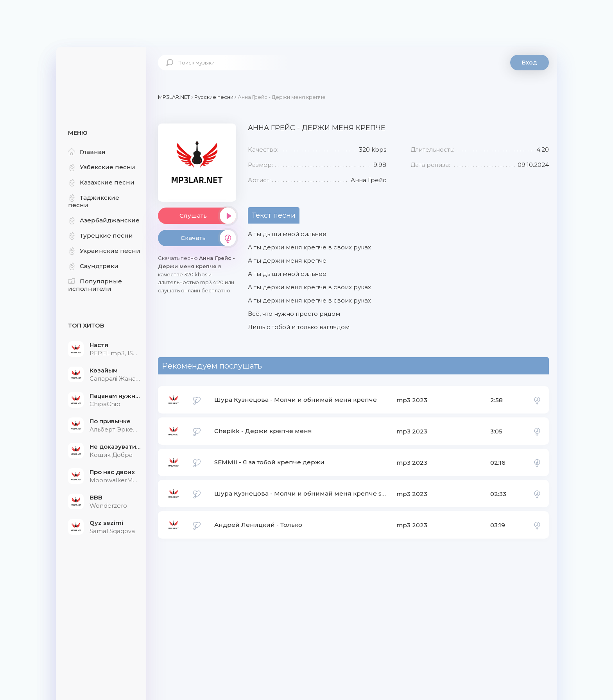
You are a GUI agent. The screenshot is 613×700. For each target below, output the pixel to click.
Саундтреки (93, 266)
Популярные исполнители (95, 285)
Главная (87, 152)
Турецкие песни (100, 235)
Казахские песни (101, 182)
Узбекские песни (102, 167)
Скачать (208, 238)
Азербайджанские (104, 220)
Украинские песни (104, 251)
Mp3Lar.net (101, 72)
